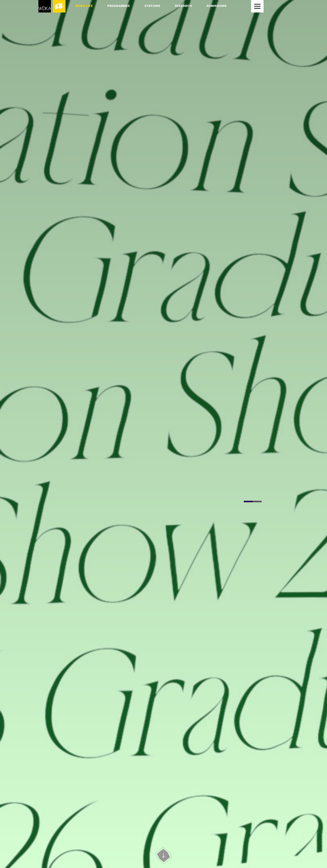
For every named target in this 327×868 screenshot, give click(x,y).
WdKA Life (84, 6)
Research (183, 6)
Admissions (217, 6)
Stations (152, 6)
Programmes (119, 6)
